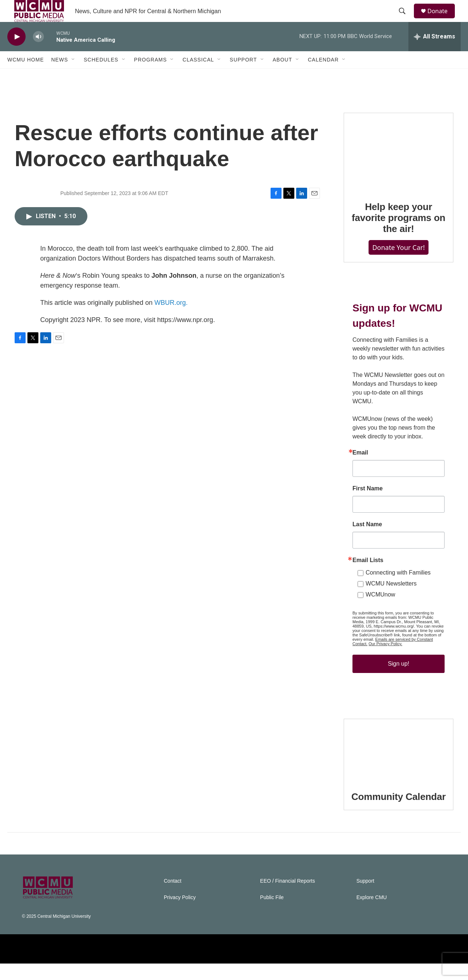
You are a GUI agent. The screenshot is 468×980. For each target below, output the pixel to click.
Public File (272, 914)
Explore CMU (372, 914)
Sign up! (399, 680)
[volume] (38, 53)
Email (360, 469)
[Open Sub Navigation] (73, 76)
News (60, 76)
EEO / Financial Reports (287, 897)
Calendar (323, 76)
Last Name (367, 541)
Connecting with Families (398, 589)
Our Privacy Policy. (385, 660)
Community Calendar (399, 813)
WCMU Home (26, 76)
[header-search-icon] (405, 19)
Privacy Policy (180, 914)
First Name (368, 505)
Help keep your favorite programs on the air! (399, 234)
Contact (173, 897)
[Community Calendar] (399, 766)
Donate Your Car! (399, 264)
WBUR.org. (171, 319)
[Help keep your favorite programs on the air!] (399, 168)
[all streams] (435, 53)
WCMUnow (380, 611)
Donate (442, 19)
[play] (16, 53)
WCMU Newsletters (391, 600)
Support (243, 76)
